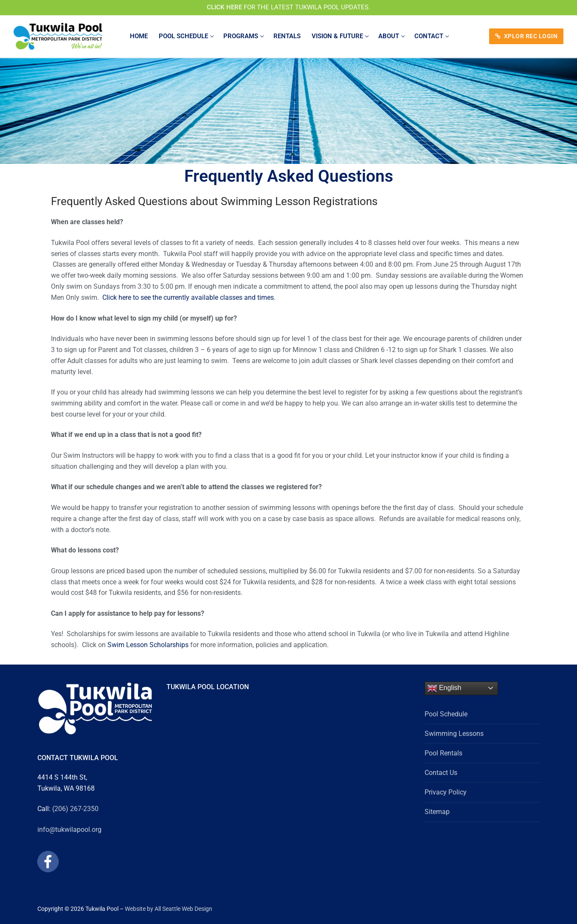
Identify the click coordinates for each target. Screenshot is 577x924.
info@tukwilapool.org (69, 830)
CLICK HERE (224, 7)
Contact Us (441, 773)
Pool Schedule (446, 714)
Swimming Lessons (454, 734)
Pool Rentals (443, 753)
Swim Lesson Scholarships (149, 645)
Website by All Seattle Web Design (169, 909)
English (444, 688)
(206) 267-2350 (75, 809)
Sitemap (437, 812)
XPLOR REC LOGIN (526, 36)
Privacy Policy (446, 792)
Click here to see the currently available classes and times (188, 297)
